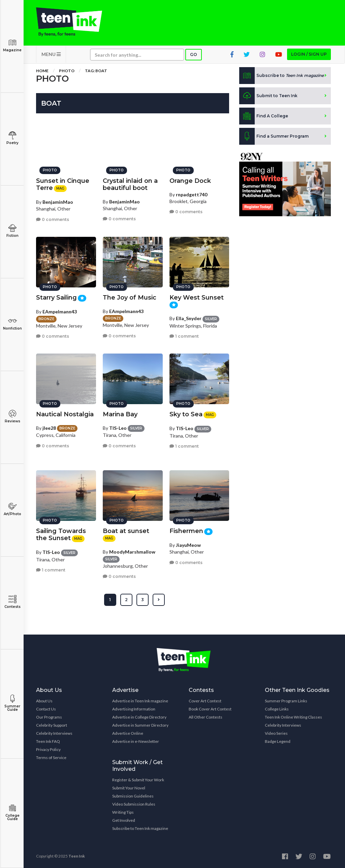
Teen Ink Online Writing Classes (293, 717)
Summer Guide (12, 703)
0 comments (53, 219)
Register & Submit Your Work (138, 780)
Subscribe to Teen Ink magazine (140, 828)
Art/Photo (12, 509)
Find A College (264, 116)
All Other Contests (206, 717)
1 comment (184, 336)
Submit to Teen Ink (268, 96)
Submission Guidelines (133, 796)
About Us (44, 701)
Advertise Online (128, 733)
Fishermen (186, 531)
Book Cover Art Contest (210, 709)
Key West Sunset (197, 298)
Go (194, 54)
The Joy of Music (130, 298)
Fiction (12, 231)
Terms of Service (51, 758)
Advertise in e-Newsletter (136, 741)
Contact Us (46, 709)
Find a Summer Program (274, 136)
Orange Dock (190, 181)
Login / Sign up (309, 54)
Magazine (12, 45)
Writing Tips (123, 812)
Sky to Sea (186, 414)
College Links (277, 709)
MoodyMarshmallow (132, 552)
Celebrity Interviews (54, 733)
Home (42, 71)
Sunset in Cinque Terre (63, 184)
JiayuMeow (188, 545)
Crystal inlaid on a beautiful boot (130, 184)
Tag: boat (96, 71)
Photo (67, 71)
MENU (51, 54)
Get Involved (124, 820)
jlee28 (49, 428)
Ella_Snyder (189, 318)
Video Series (276, 733)
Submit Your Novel (129, 788)
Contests (12, 602)
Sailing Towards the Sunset (61, 535)
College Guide (12, 813)
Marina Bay (120, 414)
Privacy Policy (48, 749)
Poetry (12, 138)
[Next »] (159, 600)
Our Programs (49, 717)
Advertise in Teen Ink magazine (140, 701)
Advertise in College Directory (139, 717)
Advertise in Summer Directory (140, 725)
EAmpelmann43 (60, 312)
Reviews (12, 416)
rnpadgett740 (192, 194)
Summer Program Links (286, 701)
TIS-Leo (118, 428)
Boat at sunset (126, 531)
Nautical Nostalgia (65, 414)
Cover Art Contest (205, 701)
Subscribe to (281, 76)
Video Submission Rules (134, 804)
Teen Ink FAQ (48, 741)
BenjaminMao (58, 202)
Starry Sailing (56, 298)
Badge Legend (278, 741)
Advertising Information (134, 709)
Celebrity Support (52, 725)
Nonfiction (12, 324)
